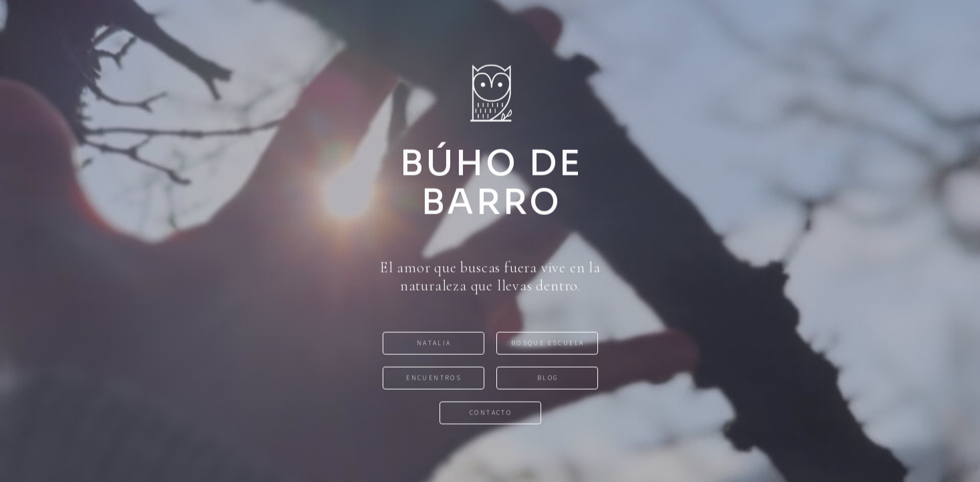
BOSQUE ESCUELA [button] (548, 344)
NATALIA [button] (434, 344)
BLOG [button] (548, 379)
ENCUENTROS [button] (434, 379)
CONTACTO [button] (491, 413)
